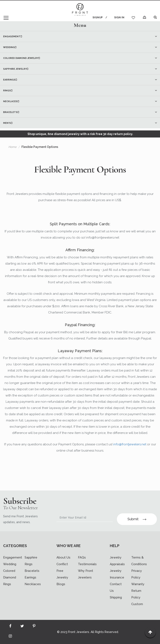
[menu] (80, 80)
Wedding (10, 564)
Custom (137, 604)
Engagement (13, 557)
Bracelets (32, 571)
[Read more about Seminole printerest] (34, 627)
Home (12, 147)
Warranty (138, 584)
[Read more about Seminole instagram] (10, 637)
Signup (98, 17)
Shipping (116, 597)
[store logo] (80, 10)
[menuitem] (80, 37)
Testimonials (87, 564)
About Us (63, 557)
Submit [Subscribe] (137, 519)
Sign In (119, 17)
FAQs (82, 557)
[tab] (80, 25)
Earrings (30, 577)
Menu (80, 25)
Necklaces (33, 584)
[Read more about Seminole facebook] (10, 627)
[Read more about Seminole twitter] (22, 627)
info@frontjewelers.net (130, 444)
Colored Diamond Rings (10, 577)
